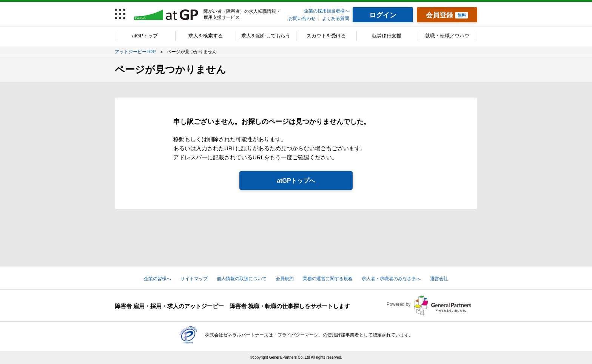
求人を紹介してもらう (266, 36)
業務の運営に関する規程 (328, 279)
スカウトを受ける (326, 36)
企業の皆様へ (157, 279)
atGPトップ (145, 36)
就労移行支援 (387, 36)
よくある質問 (336, 19)
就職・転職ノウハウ (447, 36)
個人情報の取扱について (242, 279)
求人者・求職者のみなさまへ (391, 279)
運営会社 (439, 279)
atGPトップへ (296, 181)
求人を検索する (206, 36)
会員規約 (285, 279)
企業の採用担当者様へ (327, 11)
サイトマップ (194, 279)
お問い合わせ (302, 19)
